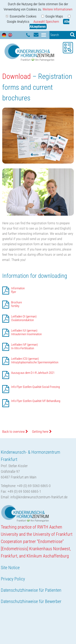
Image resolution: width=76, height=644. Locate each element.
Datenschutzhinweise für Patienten (31, 590)
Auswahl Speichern (46, 22)
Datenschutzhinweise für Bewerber (31, 601)
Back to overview (15, 432)
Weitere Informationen (57, 9)
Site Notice (10, 568)
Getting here (42, 432)
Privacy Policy (13, 579)
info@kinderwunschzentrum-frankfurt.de (39, 497)
